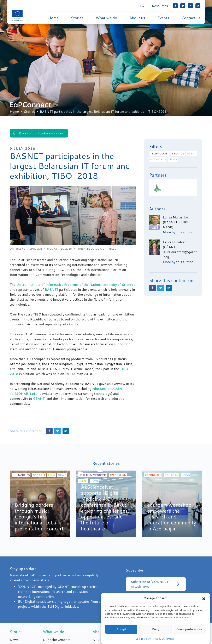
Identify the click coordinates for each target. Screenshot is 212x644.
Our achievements (57, 641)
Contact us (191, 18)
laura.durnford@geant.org (180, 254)
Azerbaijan (118, 476)
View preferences (190, 632)
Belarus (178, 153)
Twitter (183, 6)
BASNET (51, 291)
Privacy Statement (163, 641)
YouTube (190, 6)
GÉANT (39, 400)
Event (192, 153)
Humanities (21, 476)
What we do (106, 18)
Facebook (175, 6)
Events (163, 18)
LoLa (34, 395)
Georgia (39, 476)
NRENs (98, 641)
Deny (155, 632)
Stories (77, 18)
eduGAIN (115, 390)
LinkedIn (198, 6)
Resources (160, 6)
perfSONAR (19, 395)
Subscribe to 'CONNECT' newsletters (156, 586)
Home (53, 18)
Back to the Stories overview (37, 133)
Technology (160, 153)
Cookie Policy (143, 641)
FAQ (141, 6)
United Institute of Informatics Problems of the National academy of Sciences (76, 286)
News (173, 159)
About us (137, 18)
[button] (204, 601)
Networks (158, 159)
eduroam (99, 390)
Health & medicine (93, 476)
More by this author (178, 232)
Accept (121, 632)
